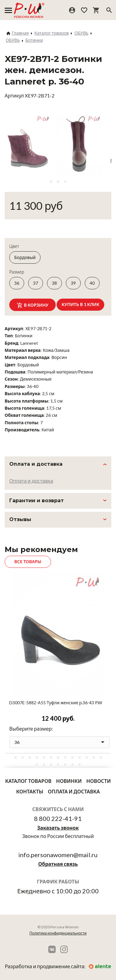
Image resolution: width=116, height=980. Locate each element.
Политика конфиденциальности (58, 933)
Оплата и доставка (31, 481)
